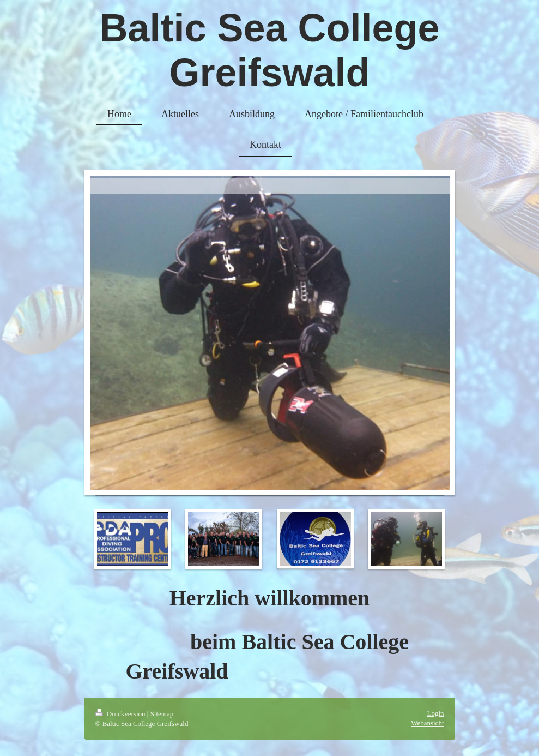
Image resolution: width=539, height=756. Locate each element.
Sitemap (162, 714)
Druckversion (121, 714)
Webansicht (427, 723)
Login (435, 713)
